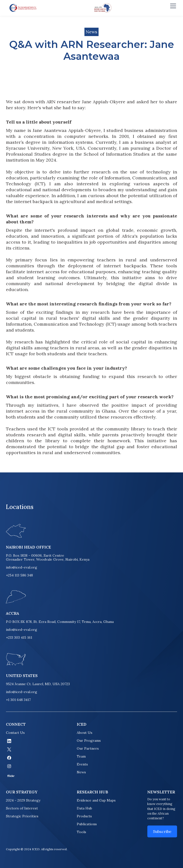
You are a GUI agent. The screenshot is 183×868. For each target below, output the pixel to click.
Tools (81, 832)
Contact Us (15, 733)
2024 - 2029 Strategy (23, 800)
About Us (85, 733)
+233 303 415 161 (19, 637)
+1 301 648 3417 (18, 700)
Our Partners (88, 748)
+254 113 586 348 (19, 575)
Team (81, 756)
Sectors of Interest (22, 808)
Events (82, 764)
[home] (22, 8)
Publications (87, 824)
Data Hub (84, 808)
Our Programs (89, 741)
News (81, 772)
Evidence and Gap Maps (96, 800)
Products (84, 816)
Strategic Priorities (22, 816)
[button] (172, 8)
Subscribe (162, 831)
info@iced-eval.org (22, 567)
